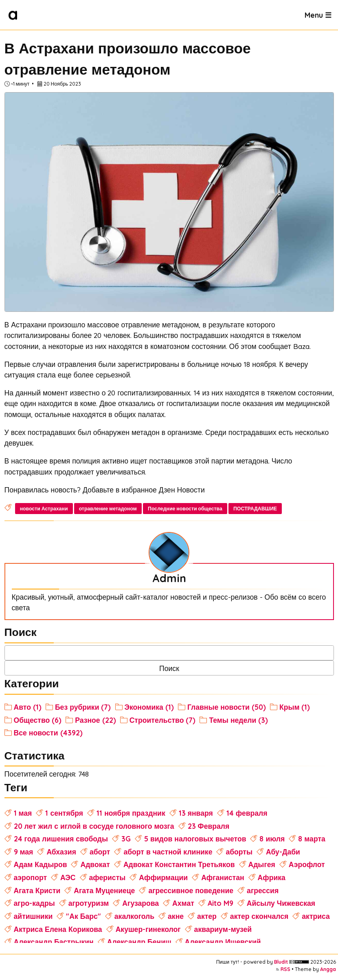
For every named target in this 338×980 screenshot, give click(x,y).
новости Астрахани (44, 509)
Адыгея (262, 864)
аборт (100, 852)
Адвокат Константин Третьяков (179, 864)
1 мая (23, 813)
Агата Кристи (37, 890)
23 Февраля (209, 826)
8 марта (312, 839)
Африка (272, 877)
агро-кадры (34, 903)
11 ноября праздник (131, 813)
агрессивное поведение (191, 890)
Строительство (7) (163, 720)
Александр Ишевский (223, 942)
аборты (239, 852)
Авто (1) (28, 707)
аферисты (108, 877)
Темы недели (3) (238, 720)
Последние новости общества (185, 509)
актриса (316, 916)
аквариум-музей (223, 929)
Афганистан (223, 877)
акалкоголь (134, 916)
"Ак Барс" (83, 916)
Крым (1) (295, 707)
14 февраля (247, 813)
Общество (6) (38, 720)
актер (207, 916)
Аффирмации (163, 877)
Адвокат (95, 864)
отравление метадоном (108, 509)
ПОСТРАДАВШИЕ (255, 509)
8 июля (272, 839)
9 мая (24, 852)
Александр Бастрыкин (54, 942)
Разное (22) (95, 720)
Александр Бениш (139, 942)
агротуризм (89, 903)
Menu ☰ (318, 15)
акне (176, 916)
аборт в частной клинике (168, 852)
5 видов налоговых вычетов (195, 839)
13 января (196, 813)
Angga (328, 969)
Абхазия (61, 852)
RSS (285, 969)
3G (126, 839)
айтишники (33, 916)
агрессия (263, 890)
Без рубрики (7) (83, 707)
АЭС (68, 877)
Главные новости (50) (227, 707)
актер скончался (259, 916)
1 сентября (64, 813)
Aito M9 (221, 903)
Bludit (281, 962)
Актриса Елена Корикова (58, 929)
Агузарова (140, 903)
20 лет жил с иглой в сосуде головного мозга (94, 826)
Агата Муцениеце (104, 890)
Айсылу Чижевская (281, 903)
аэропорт (31, 877)
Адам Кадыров (41, 864)
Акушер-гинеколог (148, 929)
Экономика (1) (149, 707)
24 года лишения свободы (61, 839)
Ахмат (183, 903)
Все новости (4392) (48, 733)
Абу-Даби (283, 852)
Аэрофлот (307, 864)
